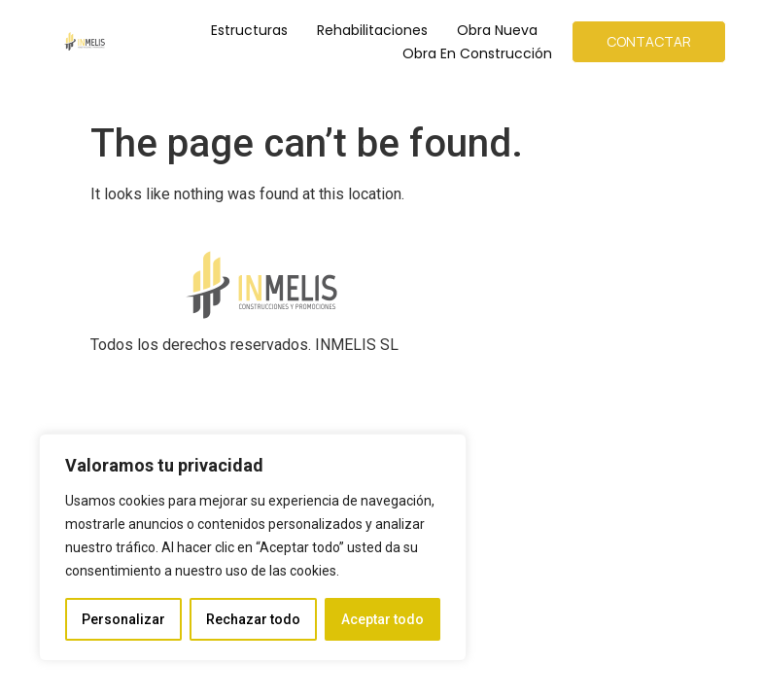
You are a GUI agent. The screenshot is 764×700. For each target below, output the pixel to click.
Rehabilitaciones (372, 30)
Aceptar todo (382, 619)
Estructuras (249, 30)
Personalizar (123, 619)
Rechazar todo (253, 619)
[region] (253, 547)
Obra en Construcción (477, 53)
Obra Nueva (497, 30)
